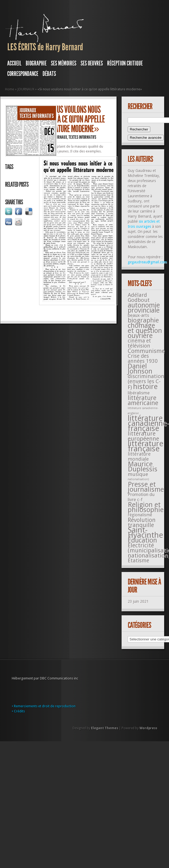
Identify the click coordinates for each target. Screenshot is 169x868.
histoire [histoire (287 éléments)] (145, 387)
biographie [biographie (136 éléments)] (143, 320)
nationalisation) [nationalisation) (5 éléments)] (138, 479)
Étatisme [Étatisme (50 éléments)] (138, 561)
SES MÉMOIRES (64, 63)
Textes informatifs (37, 116)
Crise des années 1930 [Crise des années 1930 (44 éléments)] (143, 359)
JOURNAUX (26, 89)
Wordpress (148, 728)
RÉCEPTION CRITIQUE (125, 63)
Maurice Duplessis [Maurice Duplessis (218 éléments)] (143, 466)
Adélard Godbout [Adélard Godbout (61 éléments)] (139, 297)
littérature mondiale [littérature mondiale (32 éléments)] (139, 456)
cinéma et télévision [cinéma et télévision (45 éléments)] (139, 343)
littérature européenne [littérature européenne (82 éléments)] (143, 436)
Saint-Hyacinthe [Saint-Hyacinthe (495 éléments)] (145, 533)
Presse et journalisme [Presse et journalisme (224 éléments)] (146, 487)
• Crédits (18, 711)
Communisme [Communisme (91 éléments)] (146, 351)
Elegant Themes (105, 728)
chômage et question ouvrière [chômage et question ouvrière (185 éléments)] (145, 331)
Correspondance (23, 74)
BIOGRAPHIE (36, 63)
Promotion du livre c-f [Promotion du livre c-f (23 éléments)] (141, 497)
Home (10, 89)
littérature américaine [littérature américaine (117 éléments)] (143, 400)
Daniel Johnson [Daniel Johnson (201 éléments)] (140, 369)
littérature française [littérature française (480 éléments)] (146, 446)
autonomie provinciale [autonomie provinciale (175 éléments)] (144, 308)
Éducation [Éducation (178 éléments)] (142, 540)
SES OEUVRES (92, 63)
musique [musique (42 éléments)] (138, 474)
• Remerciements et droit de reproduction (44, 706)
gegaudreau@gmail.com (147, 262)
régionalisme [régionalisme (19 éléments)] (140, 515)
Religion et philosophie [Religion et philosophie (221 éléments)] (146, 507)
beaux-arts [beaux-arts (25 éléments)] (138, 315)
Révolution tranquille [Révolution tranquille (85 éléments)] (142, 523)
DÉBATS (49, 74)
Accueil (14, 63)
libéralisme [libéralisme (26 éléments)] (139, 393)
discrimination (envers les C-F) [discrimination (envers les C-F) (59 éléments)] (146, 382)
